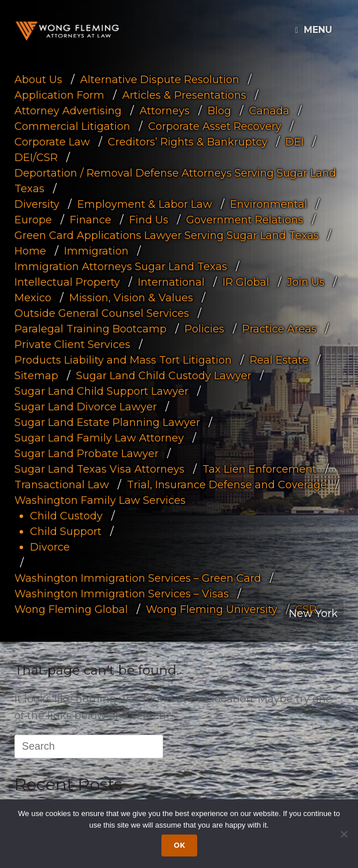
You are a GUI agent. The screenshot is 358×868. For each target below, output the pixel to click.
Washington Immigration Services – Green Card (138, 578)
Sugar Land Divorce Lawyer (86, 407)
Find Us (149, 220)
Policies (204, 329)
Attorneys (165, 111)
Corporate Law (52, 142)
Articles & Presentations (184, 95)
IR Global (246, 282)
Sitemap (36, 376)
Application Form (59, 95)
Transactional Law (62, 485)
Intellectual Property (67, 282)
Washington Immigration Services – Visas (122, 594)
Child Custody (66, 516)
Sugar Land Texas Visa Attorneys (99, 469)
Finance (91, 220)
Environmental (269, 204)
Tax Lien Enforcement (259, 469)
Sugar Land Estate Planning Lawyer (107, 422)
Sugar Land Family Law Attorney (99, 438)
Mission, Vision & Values (131, 298)
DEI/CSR (36, 158)
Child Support (66, 532)
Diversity (37, 204)
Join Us (306, 282)
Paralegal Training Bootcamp (91, 329)
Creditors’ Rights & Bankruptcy (188, 142)
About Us (38, 80)
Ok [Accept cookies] (179, 845)
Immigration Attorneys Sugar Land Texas (121, 267)
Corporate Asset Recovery (215, 126)
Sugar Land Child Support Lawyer (101, 391)
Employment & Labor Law (145, 204)
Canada (269, 111)
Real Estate (279, 360)
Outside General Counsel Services (102, 313)
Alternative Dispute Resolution (160, 80)
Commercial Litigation (72, 126)
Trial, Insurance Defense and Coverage (227, 485)
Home (30, 251)
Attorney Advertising (68, 111)
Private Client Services (72, 345)
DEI (295, 142)
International (171, 282)
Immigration (96, 251)
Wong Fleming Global (71, 609)
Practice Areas (279, 329)
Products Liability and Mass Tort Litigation (123, 360)
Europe (33, 220)
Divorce (50, 547)
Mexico (33, 298)
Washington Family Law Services (100, 500)
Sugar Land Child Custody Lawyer (164, 376)
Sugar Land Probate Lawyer (86, 454)
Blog (219, 111)
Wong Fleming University (212, 609)
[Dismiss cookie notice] (344, 834)
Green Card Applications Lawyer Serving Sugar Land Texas (167, 235)
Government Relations (245, 220)
